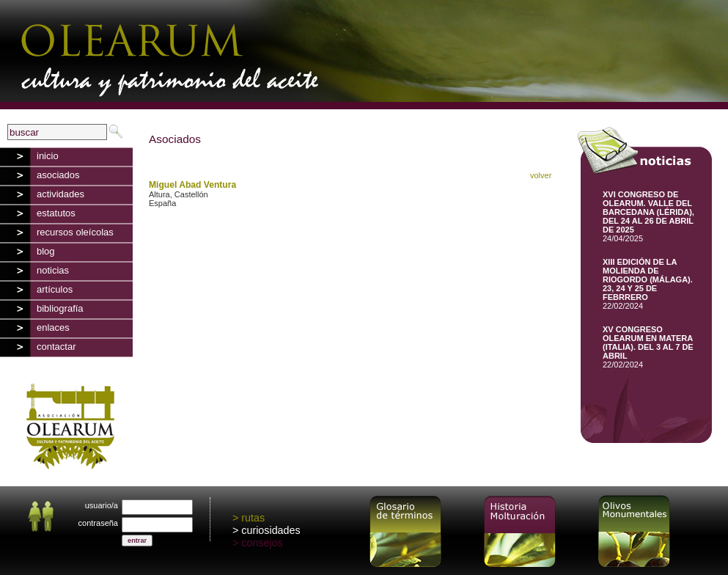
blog (46, 251)
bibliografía (60, 308)
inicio (48, 156)
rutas (253, 518)
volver (541, 175)
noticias (53, 270)
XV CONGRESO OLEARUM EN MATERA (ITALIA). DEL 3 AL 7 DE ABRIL (648, 343)
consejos (262, 543)
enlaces (53, 327)
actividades (60, 194)
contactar (56, 347)
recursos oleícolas (75, 232)
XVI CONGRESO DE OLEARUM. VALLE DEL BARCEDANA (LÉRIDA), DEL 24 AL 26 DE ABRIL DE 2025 (648, 212)
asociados (58, 175)
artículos (55, 289)
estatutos (56, 213)
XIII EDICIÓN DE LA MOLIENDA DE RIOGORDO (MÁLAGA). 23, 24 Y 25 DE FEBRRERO (648, 279)
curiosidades (271, 530)
